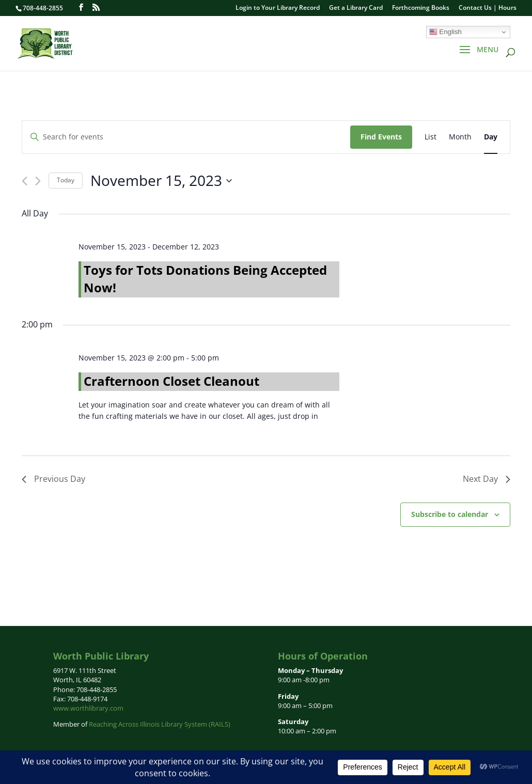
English (445, 32)
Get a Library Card (356, 8)
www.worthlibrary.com (88, 708)
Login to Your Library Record (278, 8)
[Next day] (38, 181)
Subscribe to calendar (450, 514)
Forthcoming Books (421, 8)
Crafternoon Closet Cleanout (171, 381)
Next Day (487, 479)
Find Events (381, 137)
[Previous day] (25, 181)
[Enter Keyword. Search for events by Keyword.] (186, 137)
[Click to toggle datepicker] (161, 181)
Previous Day (53, 479)
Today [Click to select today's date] (66, 180)
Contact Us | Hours (488, 8)
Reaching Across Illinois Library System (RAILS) (160, 724)
